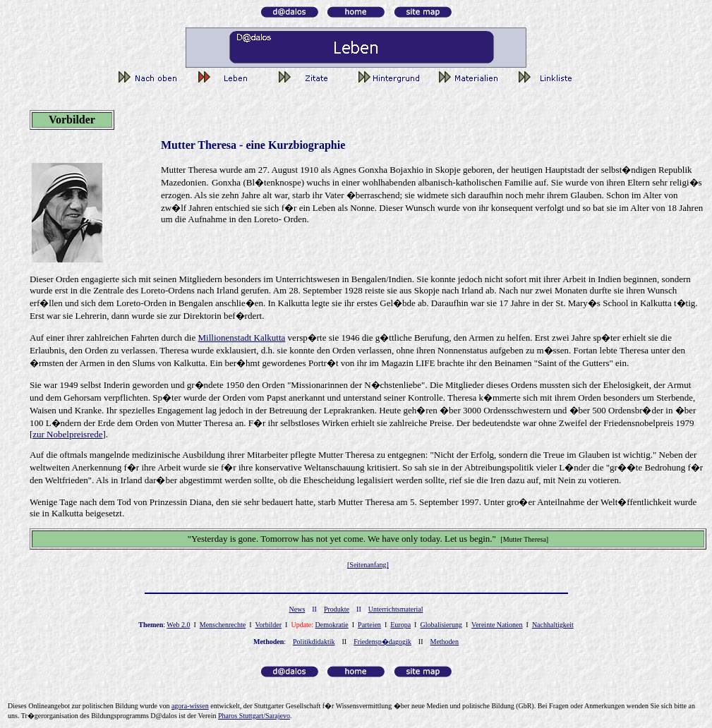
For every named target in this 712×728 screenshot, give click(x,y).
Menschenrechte (223, 625)
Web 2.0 (178, 625)
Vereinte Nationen (497, 625)
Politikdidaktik (314, 642)
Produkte (337, 609)
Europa (400, 625)
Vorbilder (268, 625)
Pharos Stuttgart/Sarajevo (254, 716)
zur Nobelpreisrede (67, 434)
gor (190, 706)
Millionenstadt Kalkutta (242, 338)
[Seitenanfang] (368, 565)
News (297, 609)
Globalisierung (441, 625)
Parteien (369, 625)
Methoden (445, 642)
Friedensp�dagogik (382, 642)
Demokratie (332, 625)
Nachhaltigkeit (553, 625)
